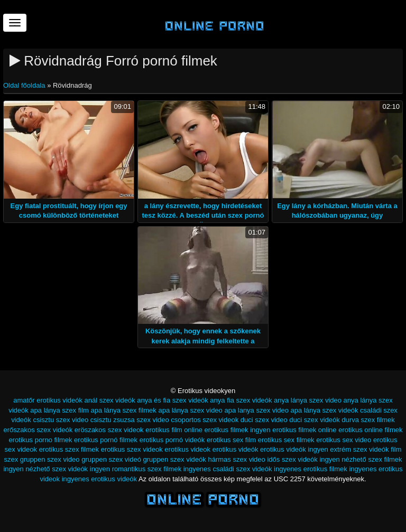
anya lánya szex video (308, 400)
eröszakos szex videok (109, 430)
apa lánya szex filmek (124, 410)
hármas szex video (236, 459)
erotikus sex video (344, 440)
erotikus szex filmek (69, 449)
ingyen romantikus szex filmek (136, 469)
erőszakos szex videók (38, 430)
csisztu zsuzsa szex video (130, 420)
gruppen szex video (50, 459)
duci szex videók (314, 420)
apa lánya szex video (190, 410)
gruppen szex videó (111, 459)
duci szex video (264, 420)
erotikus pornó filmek (106, 440)
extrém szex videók (359, 449)
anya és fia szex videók (172, 400)
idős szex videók (292, 459)
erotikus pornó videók (172, 440)
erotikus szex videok (132, 449)
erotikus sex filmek (286, 440)
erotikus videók (236, 449)
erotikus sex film (231, 440)
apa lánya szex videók (325, 410)
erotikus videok (187, 449)
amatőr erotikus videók (48, 400)
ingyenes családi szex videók (228, 469)
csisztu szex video (61, 420)
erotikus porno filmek (41, 440)
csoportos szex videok (205, 420)
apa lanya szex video (256, 410)
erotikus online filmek (370, 430)
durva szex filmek (368, 420)
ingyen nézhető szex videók (45, 469)
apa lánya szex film (59, 410)
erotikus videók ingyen (294, 449)
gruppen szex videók (175, 459)
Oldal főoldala (25, 85)
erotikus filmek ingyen (238, 430)
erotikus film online (174, 430)
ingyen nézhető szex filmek (361, 459)
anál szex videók (110, 400)
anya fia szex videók (241, 400)
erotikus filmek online (304, 430)
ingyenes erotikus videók (99, 479)
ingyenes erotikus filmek (311, 469)
